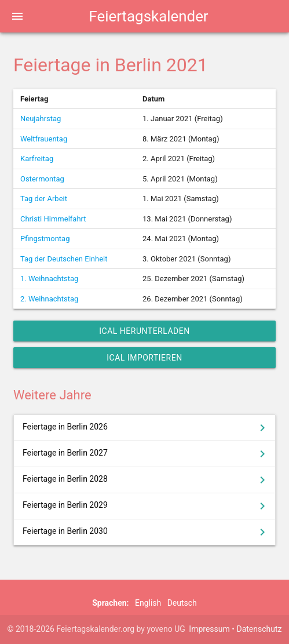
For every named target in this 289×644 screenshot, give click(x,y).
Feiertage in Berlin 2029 (146, 506)
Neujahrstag (41, 119)
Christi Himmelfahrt (53, 219)
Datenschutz (259, 629)
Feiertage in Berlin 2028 (146, 480)
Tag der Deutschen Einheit (64, 259)
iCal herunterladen (144, 331)
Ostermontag (42, 179)
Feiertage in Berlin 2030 (146, 532)
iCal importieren (144, 358)
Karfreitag (37, 159)
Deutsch (182, 603)
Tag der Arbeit (44, 199)
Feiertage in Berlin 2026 (146, 428)
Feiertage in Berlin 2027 (146, 454)
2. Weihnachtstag (49, 299)
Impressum (209, 629)
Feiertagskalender (148, 16)
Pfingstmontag (45, 239)
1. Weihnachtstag (49, 279)
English (148, 603)
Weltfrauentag (44, 139)
